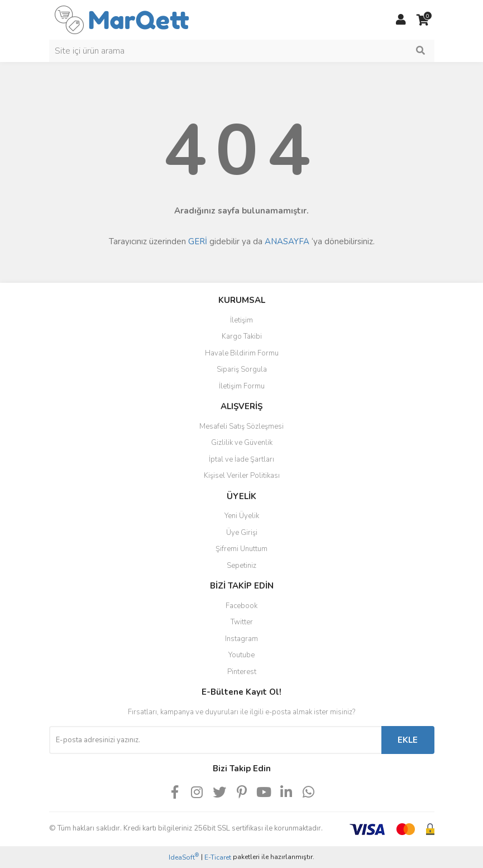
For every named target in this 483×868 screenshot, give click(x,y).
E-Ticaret (218, 857)
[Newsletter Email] (215, 740)
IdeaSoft (184, 857)
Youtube (241, 655)
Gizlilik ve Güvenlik (242, 443)
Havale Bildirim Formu (242, 353)
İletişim (241, 320)
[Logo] (122, 19)
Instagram (241, 639)
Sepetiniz (241, 566)
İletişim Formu (242, 386)
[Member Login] (401, 20)
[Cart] (423, 20)
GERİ (198, 241)
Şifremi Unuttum (241, 549)
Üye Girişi (242, 533)
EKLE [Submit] (408, 740)
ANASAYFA (287, 241)
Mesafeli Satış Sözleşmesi (241, 426)
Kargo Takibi (242, 336)
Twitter (242, 622)
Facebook (241, 606)
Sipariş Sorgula (242, 369)
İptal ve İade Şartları (241, 459)
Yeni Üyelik (242, 516)
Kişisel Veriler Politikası (242, 476)
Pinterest (242, 672)
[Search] (242, 51)
